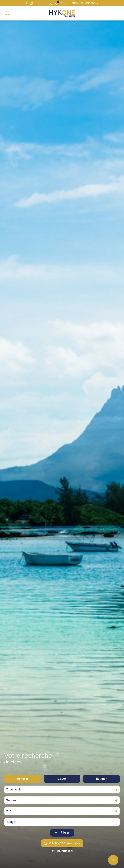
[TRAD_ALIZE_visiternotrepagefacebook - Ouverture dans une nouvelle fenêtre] (26, 3)
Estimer (101, 779)
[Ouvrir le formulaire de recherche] (62, 833)
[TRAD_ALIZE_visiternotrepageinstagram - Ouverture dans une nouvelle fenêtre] (31, 3)
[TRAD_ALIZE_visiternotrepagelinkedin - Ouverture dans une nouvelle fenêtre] (37, 3)
